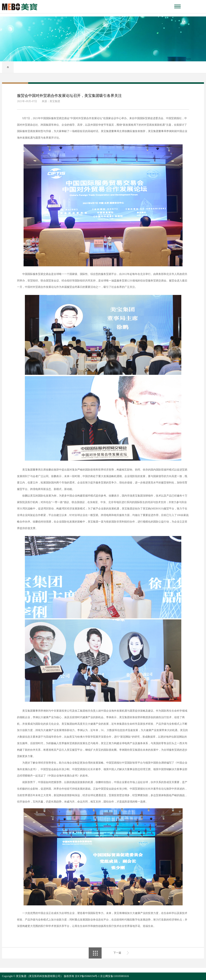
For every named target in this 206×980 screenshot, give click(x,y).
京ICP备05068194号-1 (87, 976)
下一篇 (117, 953)
